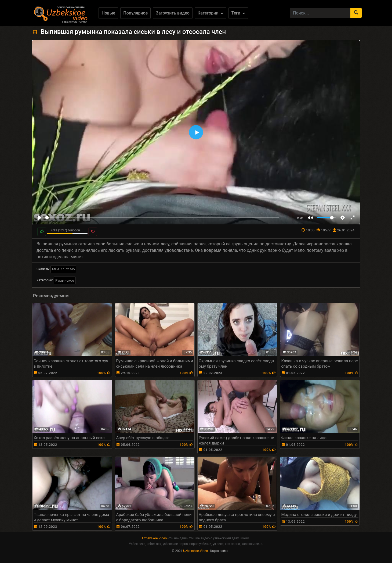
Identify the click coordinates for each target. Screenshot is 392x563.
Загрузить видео (173, 13)
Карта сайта (219, 551)
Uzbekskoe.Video (154, 538)
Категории (210, 13)
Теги (238, 13)
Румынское (65, 280)
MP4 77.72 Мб (63, 269)
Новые (108, 13)
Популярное (135, 13)
